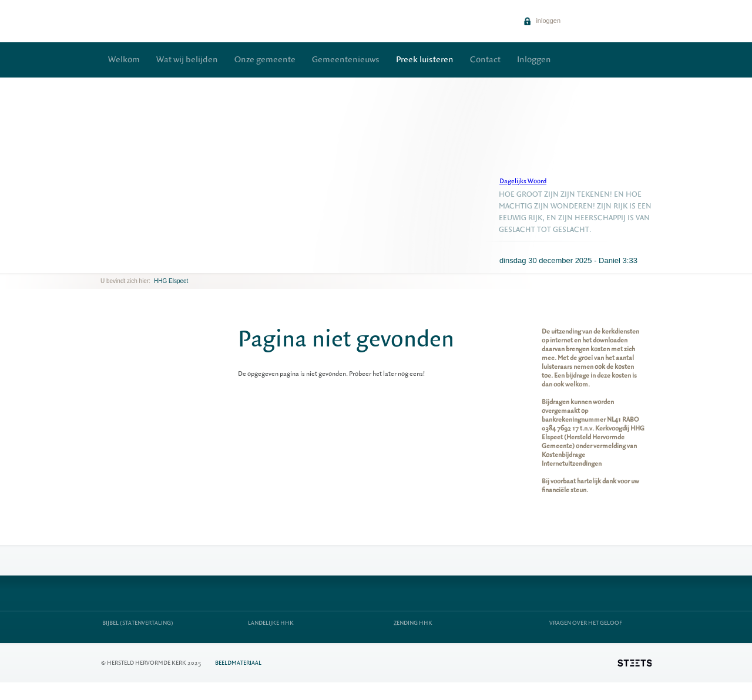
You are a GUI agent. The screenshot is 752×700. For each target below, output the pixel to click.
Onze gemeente (265, 60)
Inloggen (534, 60)
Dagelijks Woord (523, 181)
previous (103, 264)
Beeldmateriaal (238, 663)
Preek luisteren (425, 60)
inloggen (542, 21)
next (117, 264)
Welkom (124, 60)
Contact (485, 60)
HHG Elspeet (171, 281)
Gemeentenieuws (346, 60)
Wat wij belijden (187, 60)
